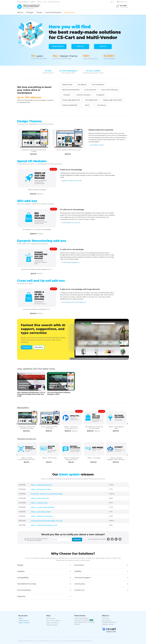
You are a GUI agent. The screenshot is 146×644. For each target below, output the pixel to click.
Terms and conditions (53, 621)
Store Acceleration (98, 85)
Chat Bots (67, 95)
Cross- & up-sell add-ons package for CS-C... (37, 309)
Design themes (58, 46)
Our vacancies (107, 620)
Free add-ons (102, 105)
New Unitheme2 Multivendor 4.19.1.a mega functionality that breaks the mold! (31, 394)
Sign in (21, 618)
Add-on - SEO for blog (49, 458)
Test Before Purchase (27, 584)
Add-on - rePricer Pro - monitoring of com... (72, 428)
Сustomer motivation (83, 95)
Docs (45, 2)
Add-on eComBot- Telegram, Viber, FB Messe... (116, 459)
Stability (78, 571)
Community (80, 584)
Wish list (27, 623)
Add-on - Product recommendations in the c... (27, 459)
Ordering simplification (70, 105)
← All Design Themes (96, 145)
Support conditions (53, 623)
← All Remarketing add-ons (70, 262)
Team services (69, 12)
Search (87, 105)
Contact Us (79, 590)
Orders (21, 623)
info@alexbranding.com (110, 622)
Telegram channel (108, 624)
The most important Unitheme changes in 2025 (59, 393)
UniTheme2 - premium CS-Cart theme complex (34, 151)
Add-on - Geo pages (94, 458)
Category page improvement (112, 100)
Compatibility (23, 578)
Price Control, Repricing (109, 90)
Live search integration (82, 620)
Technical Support (82, 578)
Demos (39, 2)
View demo (39, 347)
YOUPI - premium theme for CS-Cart (68, 150)
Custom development (53, 12)
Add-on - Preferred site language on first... (72, 459)
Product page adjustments (71, 100)
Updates (33, 2)
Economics (79, 565)
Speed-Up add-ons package (37, 190)
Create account (24, 621)
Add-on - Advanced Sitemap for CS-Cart (44, 525)
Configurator (100, 95)
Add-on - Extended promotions (41, 485)
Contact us (105, 618)
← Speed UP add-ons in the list (71, 181)
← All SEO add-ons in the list (70, 222)
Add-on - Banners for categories (42, 516)
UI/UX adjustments (91, 100)
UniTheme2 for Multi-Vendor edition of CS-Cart (47, 521)
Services (103, 46)
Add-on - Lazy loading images (41, 512)
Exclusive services (54, 2)
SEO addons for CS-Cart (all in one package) (37, 230)
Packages (30, 12)
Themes (39, 12)
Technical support (23, 2)
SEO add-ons (82, 85)
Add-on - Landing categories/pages (43, 507)
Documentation (24, 590)
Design (20, 565)
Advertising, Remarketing (71, 90)
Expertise (21, 596)
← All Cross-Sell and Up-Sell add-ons (73, 302)
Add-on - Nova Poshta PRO (40, 498)
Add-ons (20, 12)
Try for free (26, 347)
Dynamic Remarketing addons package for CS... (37, 269)
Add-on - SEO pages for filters (116, 428)
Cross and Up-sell (90, 90)
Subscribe (77, 539)
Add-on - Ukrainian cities (39, 503)
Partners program (52, 625)
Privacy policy (51, 618)
